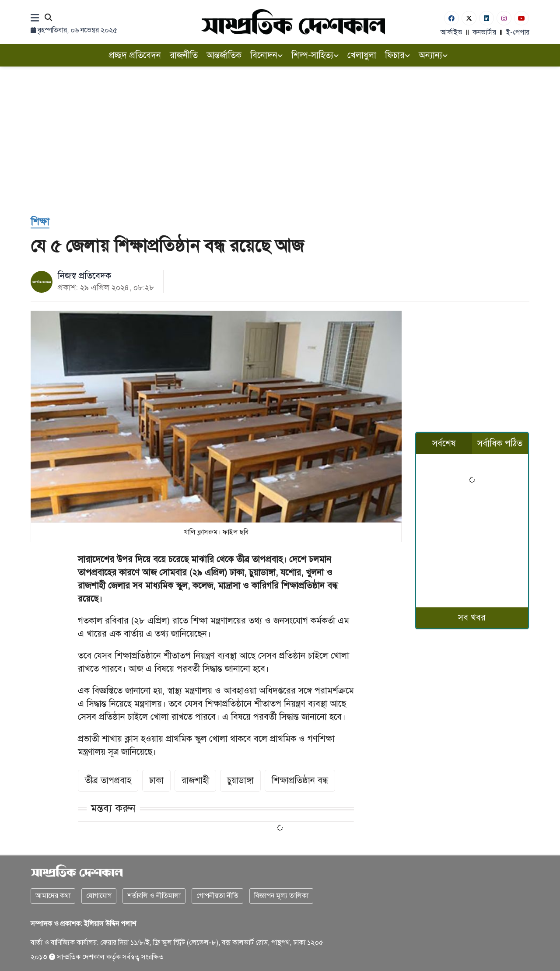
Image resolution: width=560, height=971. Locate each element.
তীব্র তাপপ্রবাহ (108, 780)
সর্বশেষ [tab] (444, 443)
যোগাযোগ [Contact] (99, 896)
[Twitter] (469, 18)
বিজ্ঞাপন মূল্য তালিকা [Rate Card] (281, 896)
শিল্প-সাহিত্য (315, 55)
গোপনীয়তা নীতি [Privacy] (217, 896)
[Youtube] (521, 18)
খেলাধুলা (362, 55)
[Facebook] (451, 18)
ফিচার (397, 55)
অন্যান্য (433, 55)
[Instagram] (504, 18)
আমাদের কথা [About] (53, 896)
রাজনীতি (184, 55)
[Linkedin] (486, 18)
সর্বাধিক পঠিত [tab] (500, 443)
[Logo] (293, 22)
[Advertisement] (280, 132)
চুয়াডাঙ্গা (240, 780)
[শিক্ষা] (40, 222)
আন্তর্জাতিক (224, 55)
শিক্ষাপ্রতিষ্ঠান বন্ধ (300, 780)
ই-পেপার (518, 32)
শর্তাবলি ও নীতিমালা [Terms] (154, 896)
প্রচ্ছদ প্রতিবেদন (135, 55)
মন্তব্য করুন (113, 808)
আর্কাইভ (451, 32)
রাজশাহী (195, 780)
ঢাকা (156, 780)
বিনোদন (266, 55)
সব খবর (472, 618)
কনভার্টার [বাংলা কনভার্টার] (484, 32)
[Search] (48, 18)
